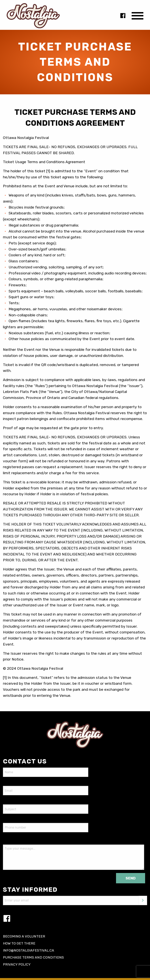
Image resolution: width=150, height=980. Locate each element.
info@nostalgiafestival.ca (29, 950)
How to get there (19, 943)
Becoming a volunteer (24, 936)
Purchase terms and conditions (33, 957)
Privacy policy (17, 964)
